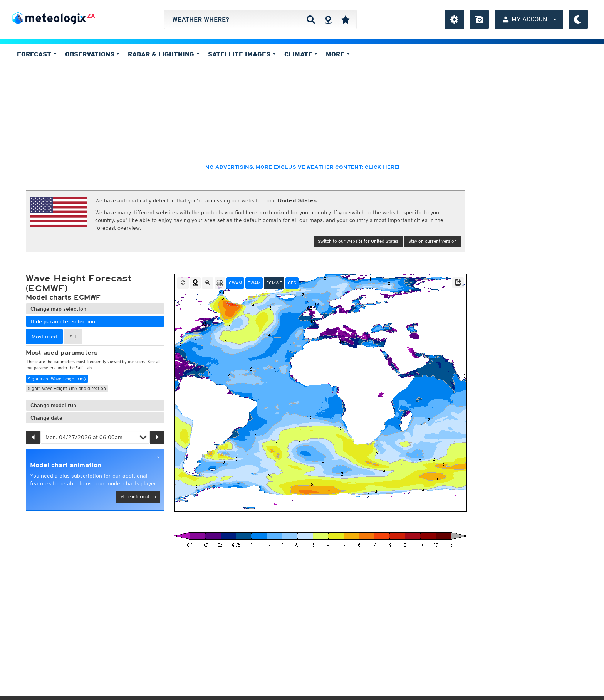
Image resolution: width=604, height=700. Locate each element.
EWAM (254, 283)
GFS (292, 283)
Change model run (53, 405)
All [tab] (73, 337)
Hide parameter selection (63, 321)
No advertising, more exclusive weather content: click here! (302, 167)
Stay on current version (433, 241)
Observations (92, 54)
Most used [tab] (44, 337)
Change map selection (58, 309)
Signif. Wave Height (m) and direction (67, 388)
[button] (458, 283)
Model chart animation (66, 465)
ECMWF (274, 283)
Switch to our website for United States (358, 241)
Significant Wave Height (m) (57, 379)
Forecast (37, 54)
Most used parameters (62, 353)
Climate (301, 54)
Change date (46, 418)
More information (138, 497)
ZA (91, 16)
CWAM (235, 283)
